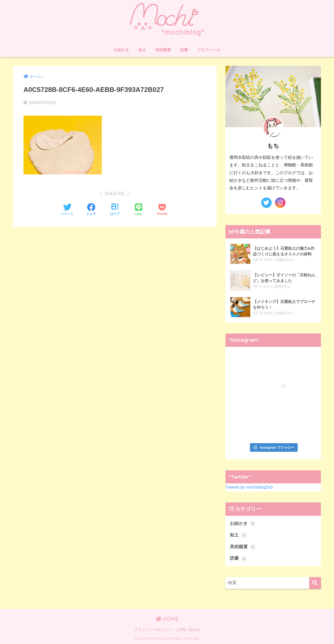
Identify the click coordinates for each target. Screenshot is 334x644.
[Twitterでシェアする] (67, 210)
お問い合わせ (189, 630)
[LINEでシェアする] (139, 210)
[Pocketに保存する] (162, 210)
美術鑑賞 (163, 50)
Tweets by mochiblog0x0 (249, 487)
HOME (167, 619)
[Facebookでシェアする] (91, 210)
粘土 (142, 50)
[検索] (315, 584)
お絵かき (121, 50)
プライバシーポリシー (153, 630)
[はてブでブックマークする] (115, 210)
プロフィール (209, 50)
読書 (184, 50)
